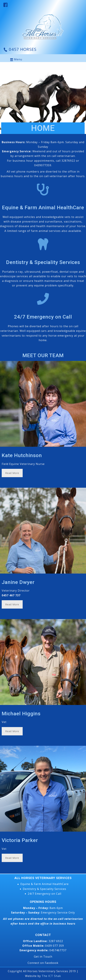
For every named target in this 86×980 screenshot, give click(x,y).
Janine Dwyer (18, 582)
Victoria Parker (20, 840)
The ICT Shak (51, 976)
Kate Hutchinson (22, 455)
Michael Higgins (21, 714)
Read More (12, 473)
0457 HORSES (22, 49)
